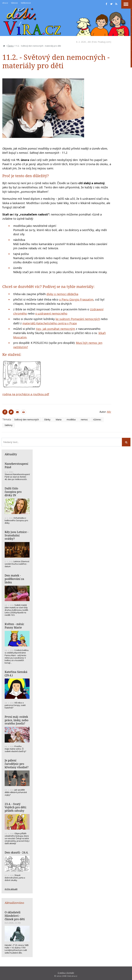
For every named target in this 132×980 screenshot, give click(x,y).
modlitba (71, 419)
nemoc (84, 419)
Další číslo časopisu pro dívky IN (13, 492)
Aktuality (11, 454)
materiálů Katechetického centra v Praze (50, 323)
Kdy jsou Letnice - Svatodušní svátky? (16, 535)
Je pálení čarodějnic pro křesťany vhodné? (17, 764)
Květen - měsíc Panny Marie (14, 626)
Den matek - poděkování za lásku (14, 579)
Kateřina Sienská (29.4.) (16, 674)
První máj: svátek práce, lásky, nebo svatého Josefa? (16, 720)
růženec (97, 419)
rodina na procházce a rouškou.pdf (26, 394)
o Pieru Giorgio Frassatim (76, 299)
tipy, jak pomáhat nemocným (55, 329)
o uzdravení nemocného (51, 313)
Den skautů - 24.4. (16, 852)
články (47, 419)
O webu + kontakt (66, 973)
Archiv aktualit (11, 889)
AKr (89, 42)
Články (10, 46)
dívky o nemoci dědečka (62, 294)
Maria (59, 419)
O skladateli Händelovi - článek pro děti (15, 916)
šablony (9, 425)
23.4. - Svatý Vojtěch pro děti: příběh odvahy (16, 807)
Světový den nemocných (27, 419)
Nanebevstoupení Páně (16, 465)
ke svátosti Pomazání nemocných (78, 319)
